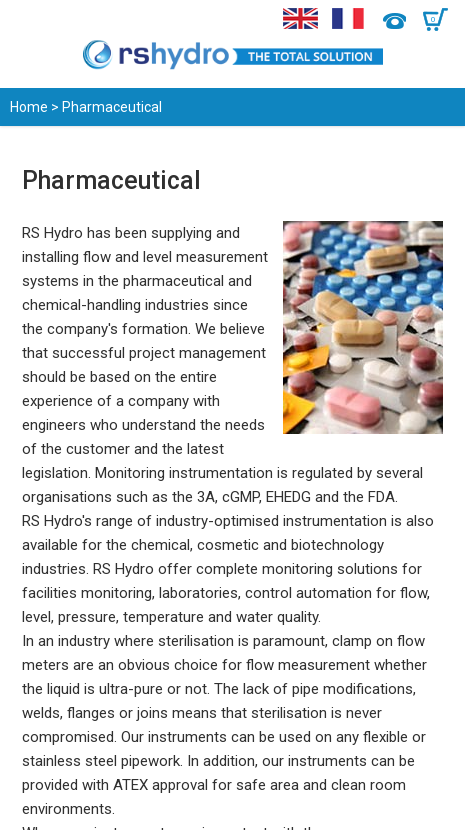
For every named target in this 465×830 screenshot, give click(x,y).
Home (29, 107)
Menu (27, 20)
